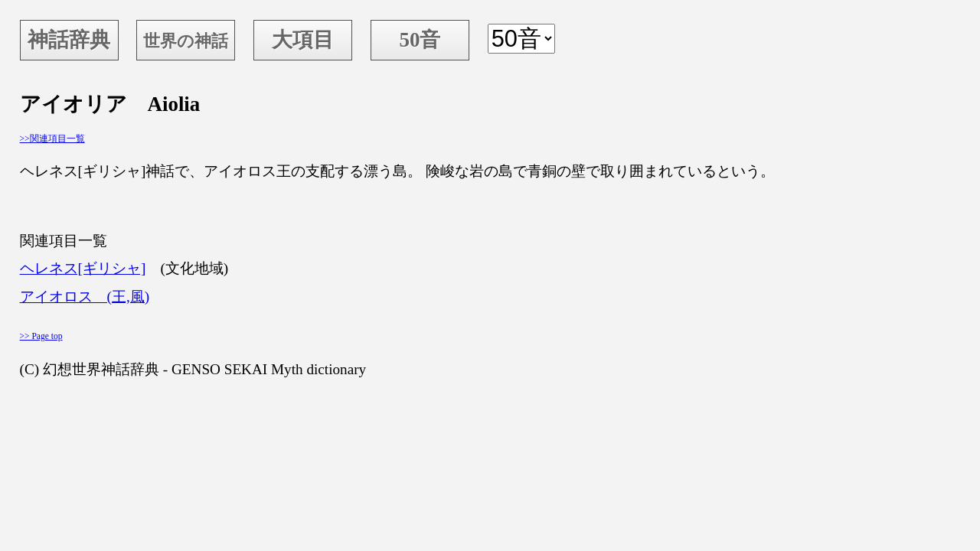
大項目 (303, 40)
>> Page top (41, 336)
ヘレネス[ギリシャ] (83, 268)
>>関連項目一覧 (52, 139)
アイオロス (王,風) (85, 297)
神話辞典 (69, 40)
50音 (420, 40)
